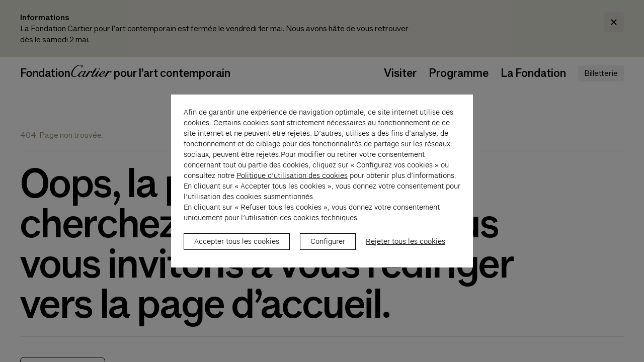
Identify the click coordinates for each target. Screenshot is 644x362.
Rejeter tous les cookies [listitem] (406, 247)
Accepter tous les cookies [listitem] (237, 247)
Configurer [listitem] (328, 247)
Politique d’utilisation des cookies (292, 181)
